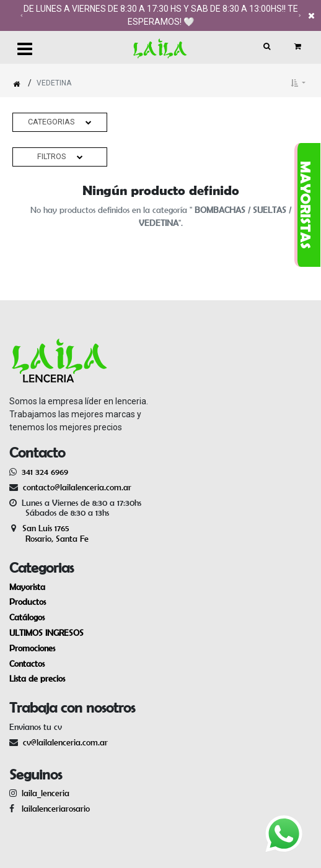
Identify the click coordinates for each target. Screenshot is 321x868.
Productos (28, 602)
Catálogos (27, 617)
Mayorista (27, 587)
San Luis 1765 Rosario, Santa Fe (49, 533)
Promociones (32, 648)
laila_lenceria (46, 793)
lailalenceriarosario (53, 809)
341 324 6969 (45, 472)
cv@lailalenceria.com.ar (65, 742)
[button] (298, 83)
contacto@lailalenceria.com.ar (75, 487)
